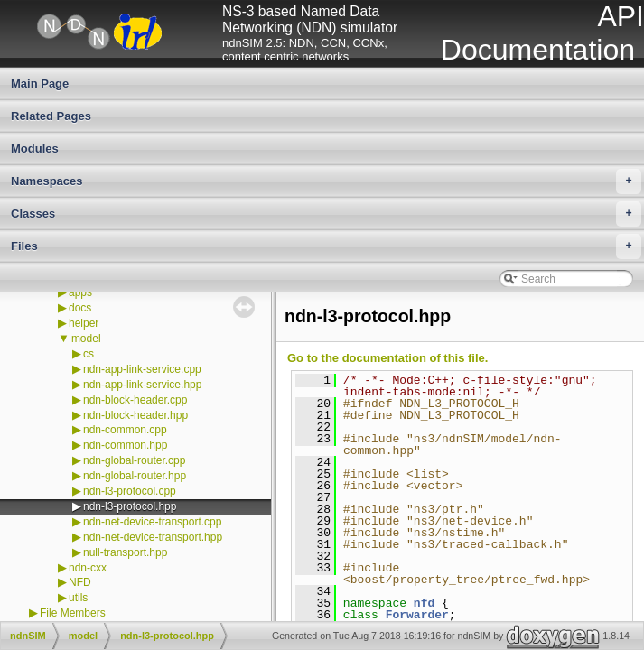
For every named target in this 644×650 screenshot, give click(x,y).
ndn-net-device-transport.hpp (153, 537)
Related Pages (51, 116)
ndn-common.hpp (125, 445)
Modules (35, 149)
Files (326, 246)
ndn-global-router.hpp (135, 476)
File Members (73, 613)
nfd (424, 603)
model (86, 339)
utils (78, 598)
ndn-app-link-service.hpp (142, 385)
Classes (326, 214)
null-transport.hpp (125, 552)
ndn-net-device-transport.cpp (152, 522)
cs (89, 354)
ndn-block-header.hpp (135, 415)
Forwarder (417, 615)
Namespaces (326, 181)
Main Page (40, 84)
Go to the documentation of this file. (387, 358)
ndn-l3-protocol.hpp (130, 506)
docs (80, 308)
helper (84, 323)
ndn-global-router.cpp (134, 460)
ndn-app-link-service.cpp (142, 369)
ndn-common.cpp (125, 430)
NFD (80, 582)
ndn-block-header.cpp (135, 400)
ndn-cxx (88, 568)
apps (80, 292)
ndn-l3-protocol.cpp (130, 491)
